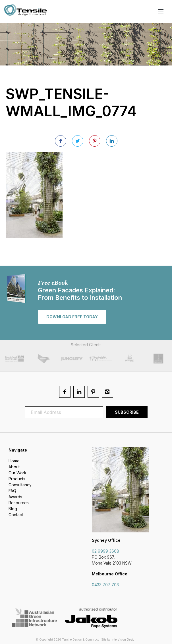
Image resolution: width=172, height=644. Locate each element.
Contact (16, 515)
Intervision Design (124, 639)
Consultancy (20, 485)
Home (14, 461)
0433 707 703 (105, 585)
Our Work (17, 473)
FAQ (12, 491)
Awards (15, 497)
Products (17, 479)
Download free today (72, 317)
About (14, 467)
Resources (19, 503)
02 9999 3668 (105, 551)
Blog (13, 509)
